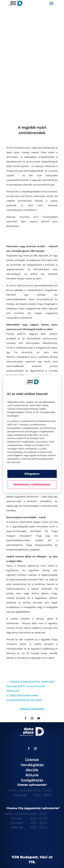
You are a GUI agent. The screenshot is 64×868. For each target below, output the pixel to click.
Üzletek (32, 760)
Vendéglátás (32, 765)
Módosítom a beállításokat (32, 485)
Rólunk (32, 775)
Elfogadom (32, 474)
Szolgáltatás (32, 780)
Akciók (32, 770)
